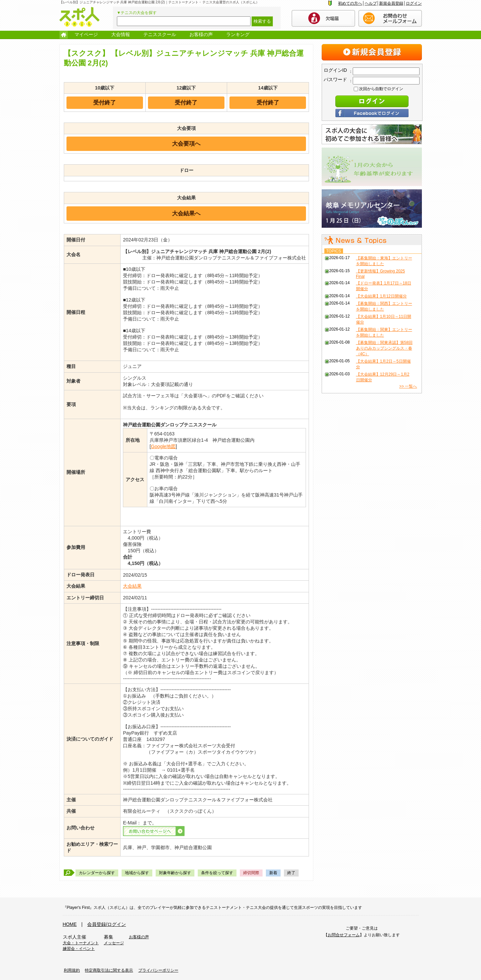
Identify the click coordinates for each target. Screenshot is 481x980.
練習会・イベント (79, 949)
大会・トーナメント (81, 943)
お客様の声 (201, 34)
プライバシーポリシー (158, 970)
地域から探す (137, 873)
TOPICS (334, 251)
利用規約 (72, 970)
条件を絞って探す (217, 873)
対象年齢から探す (175, 873)
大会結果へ (186, 213)
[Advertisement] (372, 439)
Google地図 (163, 446)
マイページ (86, 34)
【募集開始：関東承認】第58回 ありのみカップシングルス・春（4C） (384, 348)
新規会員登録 (391, 3)
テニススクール (160, 34)
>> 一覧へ (408, 386)
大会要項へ (186, 144)
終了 (291, 873)
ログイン (414, 3)
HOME (70, 924)
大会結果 (132, 586)
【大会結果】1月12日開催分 (381, 296)
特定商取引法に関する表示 (109, 970)
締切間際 (251, 873)
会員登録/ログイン (107, 924)
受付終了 (105, 103)
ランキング (238, 34)
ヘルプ (371, 3)
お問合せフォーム (344, 935)
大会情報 (121, 34)
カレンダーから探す (97, 873)
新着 (273, 873)
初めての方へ (350, 3)
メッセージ (114, 943)
